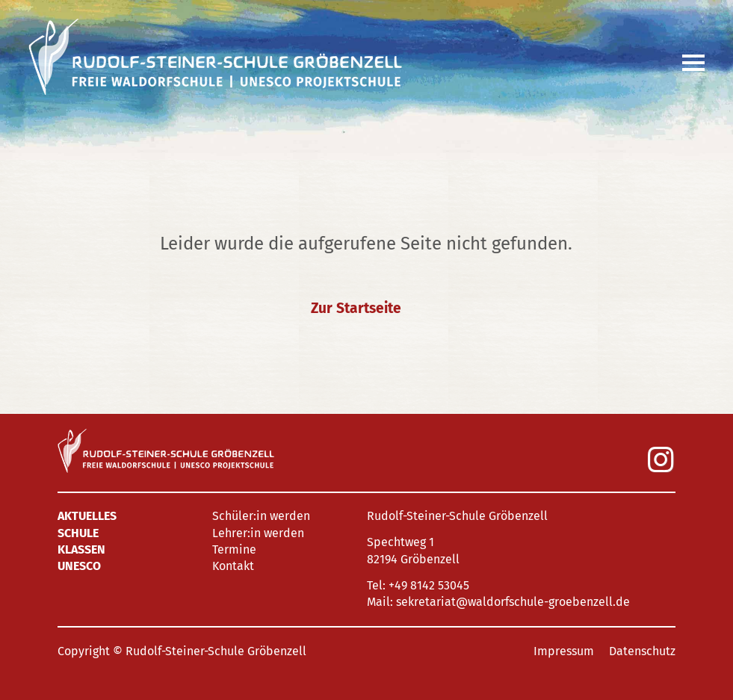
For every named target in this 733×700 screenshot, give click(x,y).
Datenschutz (642, 651)
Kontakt (233, 566)
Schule (78, 533)
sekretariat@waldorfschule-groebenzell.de (513, 602)
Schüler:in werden (261, 516)
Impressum (564, 651)
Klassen (81, 549)
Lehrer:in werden (258, 533)
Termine (234, 549)
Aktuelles (87, 516)
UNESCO (79, 566)
